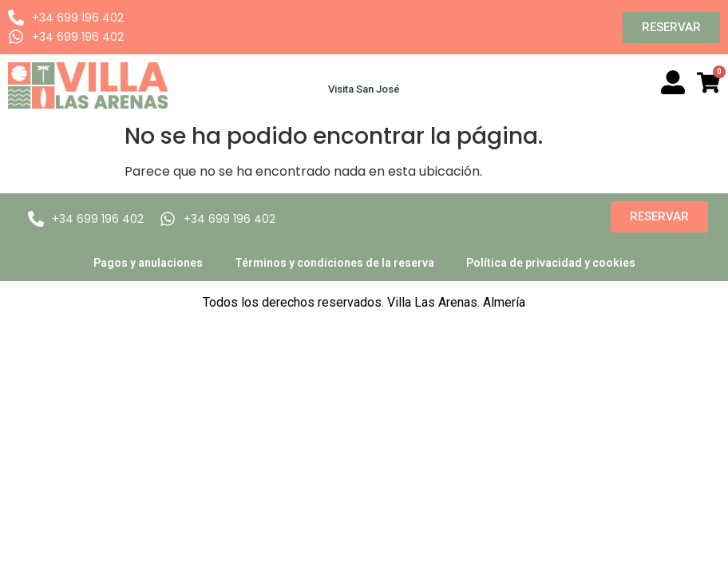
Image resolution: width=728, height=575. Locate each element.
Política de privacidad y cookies (551, 263)
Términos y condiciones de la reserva (334, 263)
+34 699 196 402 (78, 18)
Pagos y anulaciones (148, 263)
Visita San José (364, 89)
